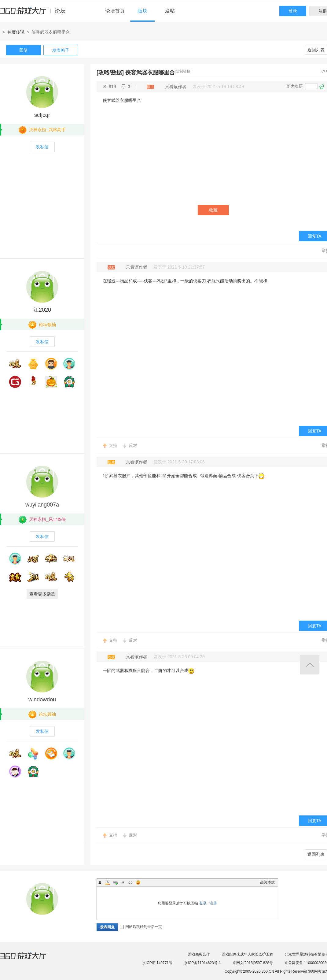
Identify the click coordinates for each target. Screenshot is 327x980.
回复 (24, 50)
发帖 (170, 11)
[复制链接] (183, 71)
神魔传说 (16, 32)
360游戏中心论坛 (35, 13)
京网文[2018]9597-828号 (253, 963)
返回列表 (316, 50)
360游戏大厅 (30, 960)
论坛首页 (115, 11)
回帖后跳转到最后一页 (141, 927)
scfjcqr (42, 115)
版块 (142, 11)
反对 (133, 445)
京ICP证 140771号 (157, 963)
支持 (113, 445)
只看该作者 (176, 87)
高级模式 (267, 882)
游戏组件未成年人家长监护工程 (248, 954)
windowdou (42, 700)
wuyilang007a (42, 505)
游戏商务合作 (199, 954)
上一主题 (323, 71)
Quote (123, 882)
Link (115, 882)
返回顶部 (310, 665)
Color (108, 882)
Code (130, 882)
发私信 (42, 147)
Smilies (138, 882)
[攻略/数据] (110, 72)
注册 (213, 903)
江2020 (42, 310)
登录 (293, 11)
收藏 (213, 210)
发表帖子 (61, 50)
